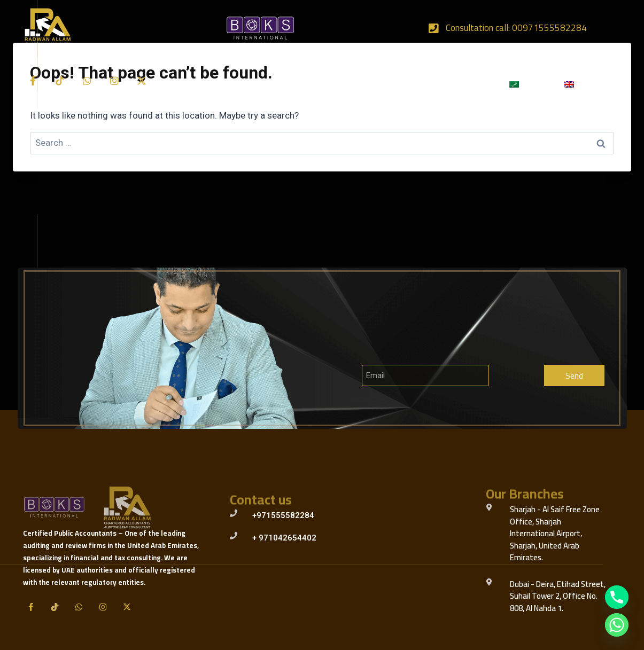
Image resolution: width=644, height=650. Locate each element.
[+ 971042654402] (234, 536)
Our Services (288, 85)
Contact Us (469, 84)
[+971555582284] (234, 513)
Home (177, 84)
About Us (225, 84)
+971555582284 (283, 515)
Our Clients (354, 84)
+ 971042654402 (284, 538)
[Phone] (617, 597)
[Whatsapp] (617, 625)
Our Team (412, 84)
